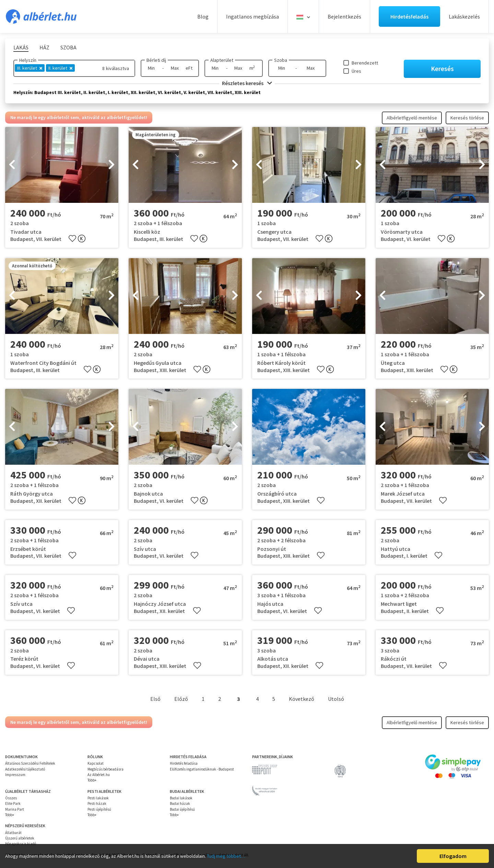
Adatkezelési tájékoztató (25, 769)
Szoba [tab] (68, 47)
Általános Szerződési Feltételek (30, 763)
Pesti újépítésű (99, 809)
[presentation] (12, 165)
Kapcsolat (96, 763)
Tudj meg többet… (226, 856)
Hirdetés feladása (184, 763)
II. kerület (60, 68)
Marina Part (15, 809)
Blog (203, 16)
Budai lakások (181, 798)
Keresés (442, 68)
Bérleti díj (156, 60)
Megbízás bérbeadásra (105, 769)
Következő (302, 699)
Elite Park (13, 803)
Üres (356, 71)
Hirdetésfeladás (409, 16)
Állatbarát (13, 833)
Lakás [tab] (21, 47)
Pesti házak (97, 803)
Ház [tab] (44, 47)
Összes (11, 798)
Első (155, 699)
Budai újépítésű (182, 809)
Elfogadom (453, 856)
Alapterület (222, 60)
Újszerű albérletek (20, 838)
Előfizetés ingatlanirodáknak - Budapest (202, 769)
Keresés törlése (467, 118)
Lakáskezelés (464, 16)
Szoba (281, 60)
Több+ (92, 780)
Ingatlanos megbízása (252, 16)
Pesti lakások (98, 798)
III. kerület (30, 68)
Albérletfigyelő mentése (412, 118)
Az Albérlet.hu (99, 775)
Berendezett (365, 63)
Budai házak (180, 803)
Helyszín (28, 60)
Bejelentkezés (344, 16)
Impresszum (15, 775)
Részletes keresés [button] (247, 83)
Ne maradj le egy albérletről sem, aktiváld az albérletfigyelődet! (79, 117)
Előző (181, 699)
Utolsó (336, 699)
